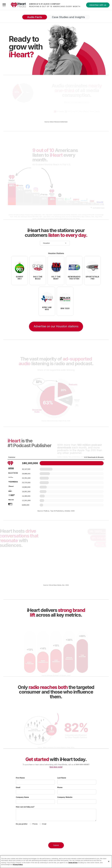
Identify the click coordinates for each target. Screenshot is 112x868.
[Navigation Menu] (4, 5)
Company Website (65, 798)
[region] (56, 862)
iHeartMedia (18, 5)
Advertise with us (98, 5)
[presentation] (56, 837)
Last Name (62, 779)
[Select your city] (55, 244)
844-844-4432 (56, 768)
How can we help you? (25, 808)
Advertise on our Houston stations (56, 328)
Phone (60, 789)
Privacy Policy (18, 864)
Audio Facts (29, 18)
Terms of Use (73, 863)
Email (18, 789)
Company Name (22, 798)
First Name (20, 779)
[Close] (109, 861)
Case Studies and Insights (71, 18)
